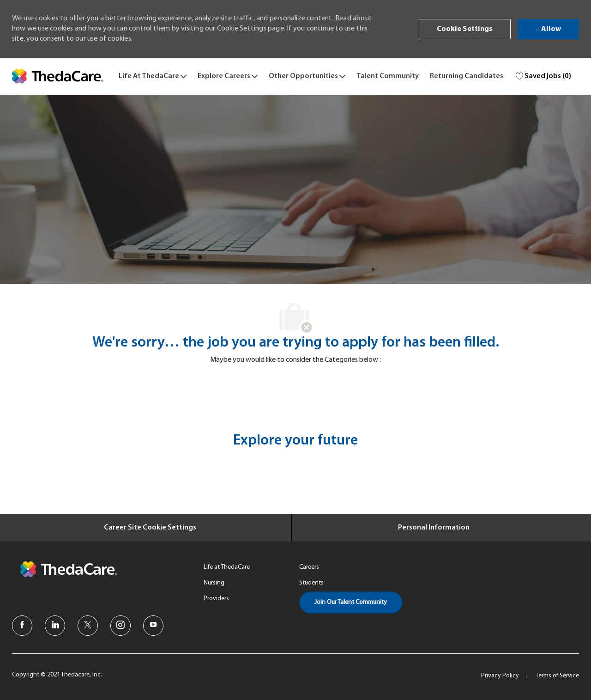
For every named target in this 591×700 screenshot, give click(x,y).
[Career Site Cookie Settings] (150, 528)
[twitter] (88, 626)
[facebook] (22, 626)
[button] (465, 29)
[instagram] (121, 626)
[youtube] (153, 626)
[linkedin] (55, 626)
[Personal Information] (434, 528)
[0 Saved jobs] (544, 76)
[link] (58, 76)
